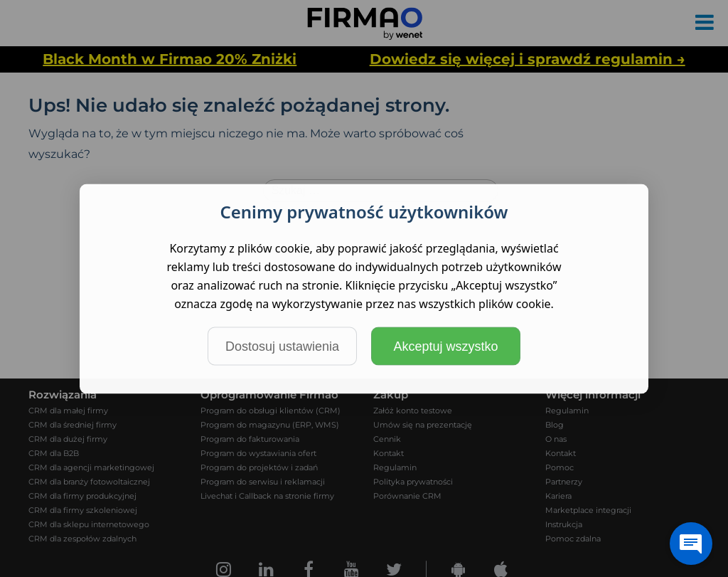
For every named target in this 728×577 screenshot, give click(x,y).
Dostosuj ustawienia (282, 346)
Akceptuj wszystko (445, 346)
